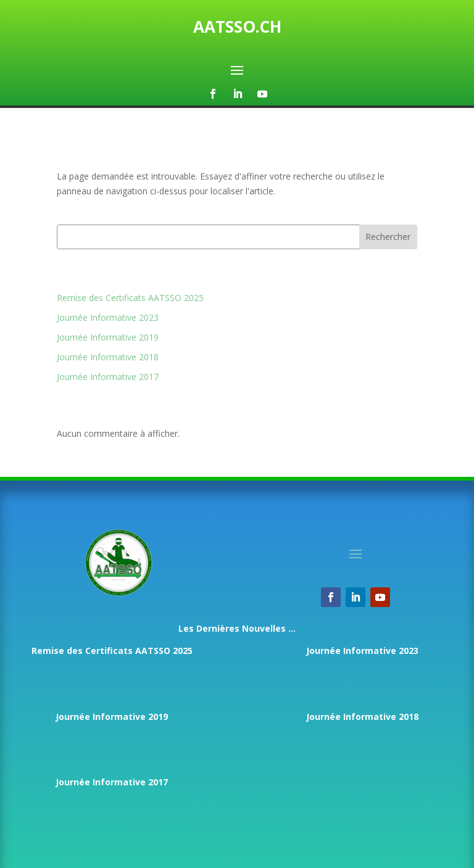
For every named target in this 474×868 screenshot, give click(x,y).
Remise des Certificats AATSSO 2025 (130, 298)
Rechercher (388, 237)
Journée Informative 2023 (108, 317)
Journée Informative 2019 (108, 337)
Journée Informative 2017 (108, 377)
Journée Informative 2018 (108, 357)
